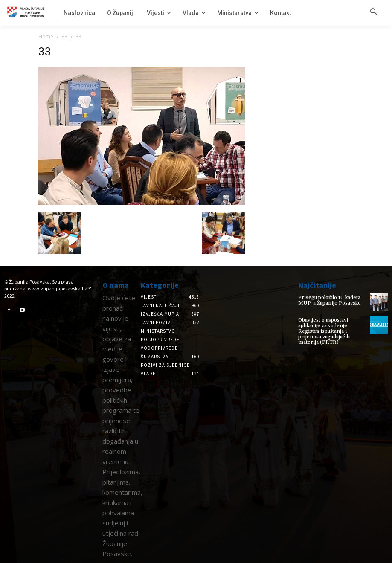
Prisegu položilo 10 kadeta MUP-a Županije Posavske (330, 300)
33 (64, 36)
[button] (374, 12)
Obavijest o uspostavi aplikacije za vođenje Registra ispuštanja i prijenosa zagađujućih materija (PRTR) (324, 331)
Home (46, 36)
